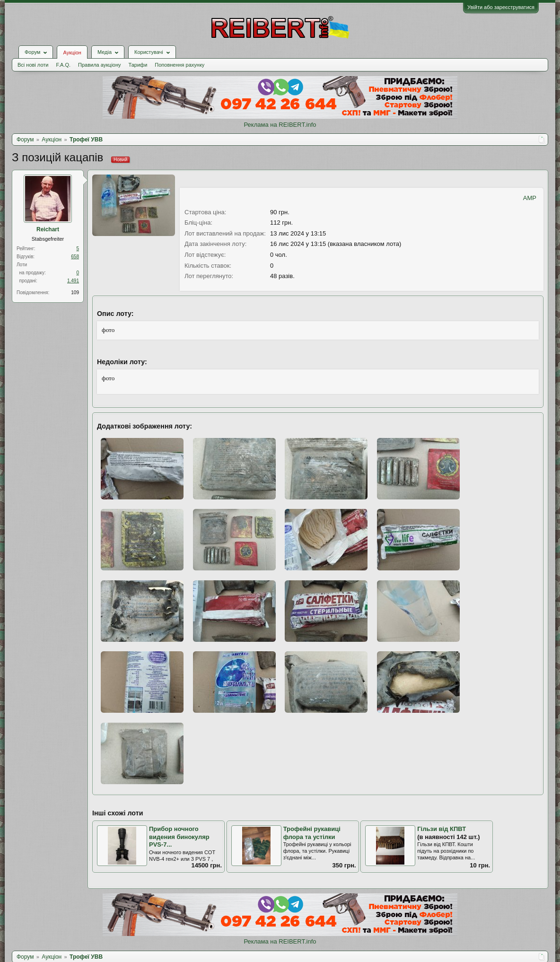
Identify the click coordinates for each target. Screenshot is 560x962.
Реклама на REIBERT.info (280, 125)
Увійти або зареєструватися (501, 7)
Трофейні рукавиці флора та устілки (312, 833)
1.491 (73, 281)
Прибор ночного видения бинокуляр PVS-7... (179, 837)
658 (75, 257)
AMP (530, 198)
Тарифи (138, 65)
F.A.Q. (63, 65)
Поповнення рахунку (179, 65)
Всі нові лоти (33, 65)
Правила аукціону (99, 65)
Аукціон (72, 52)
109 (75, 293)
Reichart (48, 229)
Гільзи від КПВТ (442, 829)
